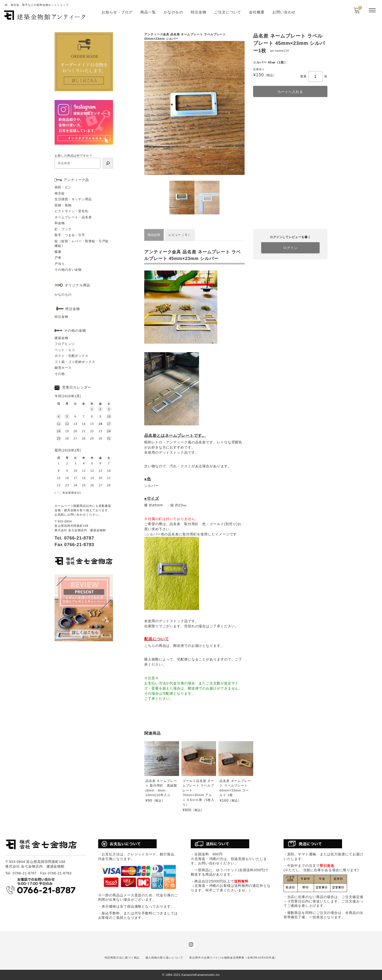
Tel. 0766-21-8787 (74, 538)
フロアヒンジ (65, 344)
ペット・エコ (65, 350)
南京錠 (60, 193)
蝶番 (58, 252)
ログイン (290, 248)
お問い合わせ (284, 12)
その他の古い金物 (68, 270)
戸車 (58, 258)
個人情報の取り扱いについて (164, 958)
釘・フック (63, 229)
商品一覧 (148, 12)
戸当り (60, 264)
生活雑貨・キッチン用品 (73, 199)
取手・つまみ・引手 (70, 235)
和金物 (60, 223)
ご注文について (228, 12)
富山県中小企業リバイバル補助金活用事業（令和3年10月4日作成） (233, 958)
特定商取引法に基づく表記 (122, 958)
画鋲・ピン (63, 187)
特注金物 (199, 12)
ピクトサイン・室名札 (72, 211)
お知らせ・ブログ (117, 12)
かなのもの (173, 12)
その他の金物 (75, 330)
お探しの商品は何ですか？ (73, 156)
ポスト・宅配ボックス (72, 356)
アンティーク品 (76, 180)
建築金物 (61, 338)
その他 (60, 374)
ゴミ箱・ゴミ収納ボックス (75, 362)
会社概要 (257, 12)
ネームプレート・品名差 (73, 217)
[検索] (108, 163)
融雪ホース (63, 368)
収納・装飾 (63, 205)
